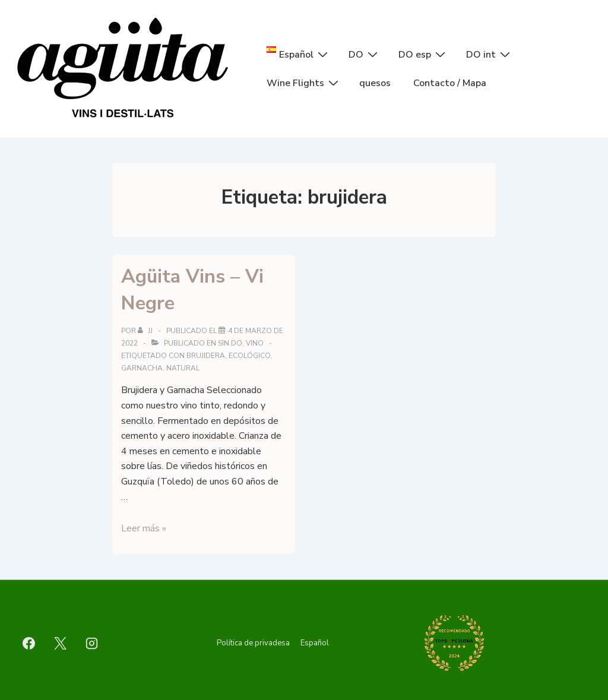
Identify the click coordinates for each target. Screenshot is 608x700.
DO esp (423, 54)
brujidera (206, 356)
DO (365, 54)
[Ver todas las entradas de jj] (146, 331)
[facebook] (29, 643)
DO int (490, 54)
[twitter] (61, 643)
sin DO (230, 343)
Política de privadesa (253, 643)
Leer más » (144, 528)
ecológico (250, 356)
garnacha (142, 368)
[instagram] (92, 643)
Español (315, 643)
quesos (375, 83)
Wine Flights (304, 83)
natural (183, 368)
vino (255, 343)
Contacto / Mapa (450, 83)
